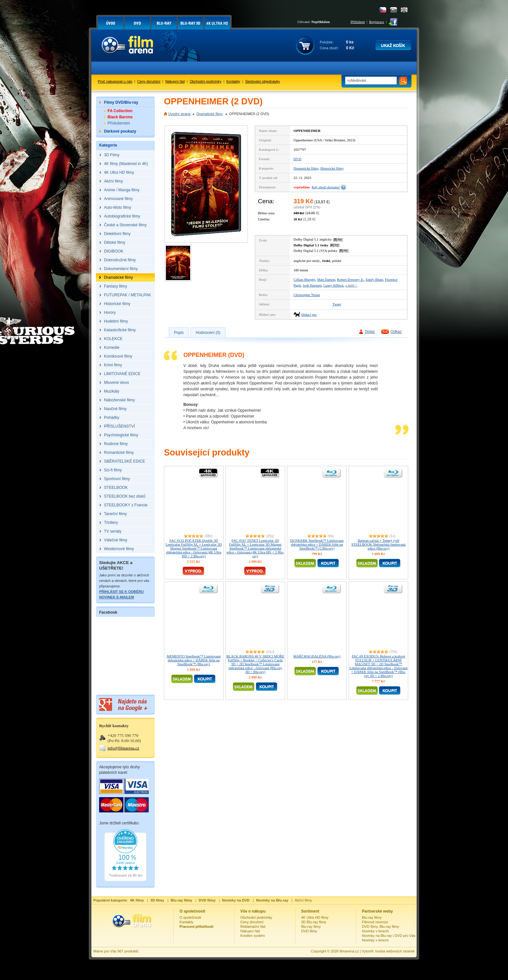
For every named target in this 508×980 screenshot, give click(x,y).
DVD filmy (309, 931)
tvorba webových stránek (395, 951)
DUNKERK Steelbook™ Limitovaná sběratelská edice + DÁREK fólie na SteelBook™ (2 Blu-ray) (317, 544)
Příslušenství (119, 123)
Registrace (376, 22)
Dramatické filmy (209, 114)
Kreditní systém (253, 936)
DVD (297, 159)
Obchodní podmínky (205, 81)
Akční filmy (303, 900)
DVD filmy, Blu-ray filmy (381, 927)
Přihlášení (358, 22)
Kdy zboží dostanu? (326, 187)
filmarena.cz (349, 951)
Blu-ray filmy (311, 927)
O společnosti (190, 917)
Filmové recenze (375, 922)
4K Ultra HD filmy (315, 917)
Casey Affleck (333, 285)
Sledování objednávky (263, 81)
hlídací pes (309, 314)
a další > (351, 285)
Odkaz (396, 332)
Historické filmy (332, 168)
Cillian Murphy (304, 279)
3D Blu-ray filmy (314, 922)
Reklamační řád (253, 927)
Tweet (337, 304)
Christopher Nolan (307, 295)
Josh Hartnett (312, 285)
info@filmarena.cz (123, 748)
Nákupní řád (175, 81)
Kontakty (233, 81)
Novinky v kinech (375, 931)
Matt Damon (326, 279)
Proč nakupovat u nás (115, 81)
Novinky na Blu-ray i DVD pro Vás (389, 936)
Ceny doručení (149, 81)
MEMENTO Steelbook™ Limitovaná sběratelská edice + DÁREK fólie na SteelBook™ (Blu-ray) (194, 660)
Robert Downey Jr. (350, 279)
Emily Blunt (375, 279)
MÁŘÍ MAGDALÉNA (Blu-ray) (317, 656)
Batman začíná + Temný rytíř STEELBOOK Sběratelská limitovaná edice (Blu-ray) (379, 544)
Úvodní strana (179, 114)
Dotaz (370, 332)
